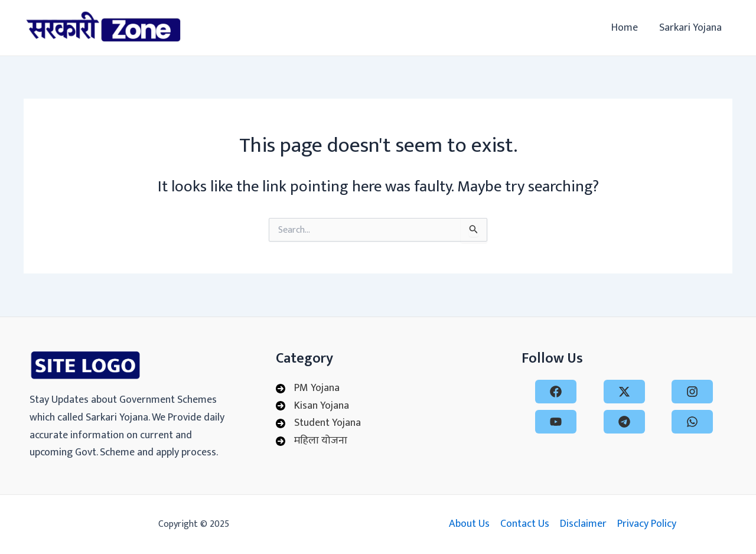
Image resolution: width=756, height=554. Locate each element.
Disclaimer (583, 524)
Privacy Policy (647, 524)
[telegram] (624, 422)
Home (625, 28)
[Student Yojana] (318, 423)
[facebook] (556, 392)
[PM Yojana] (308, 389)
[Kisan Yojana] (312, 406)
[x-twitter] (624, 392)
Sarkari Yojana (690, 28)
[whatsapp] (692, 422)
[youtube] (556, 422)
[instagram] (692, 392)
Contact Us (525, 524)
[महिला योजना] (312, 441)
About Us (469, 524)
